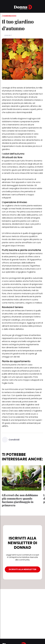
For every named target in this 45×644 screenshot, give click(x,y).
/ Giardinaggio (9, 16)
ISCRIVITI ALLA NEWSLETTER (23, 569)
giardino (6, 149)
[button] (3, 8)
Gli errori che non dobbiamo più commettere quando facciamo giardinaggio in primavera (20, 500)
